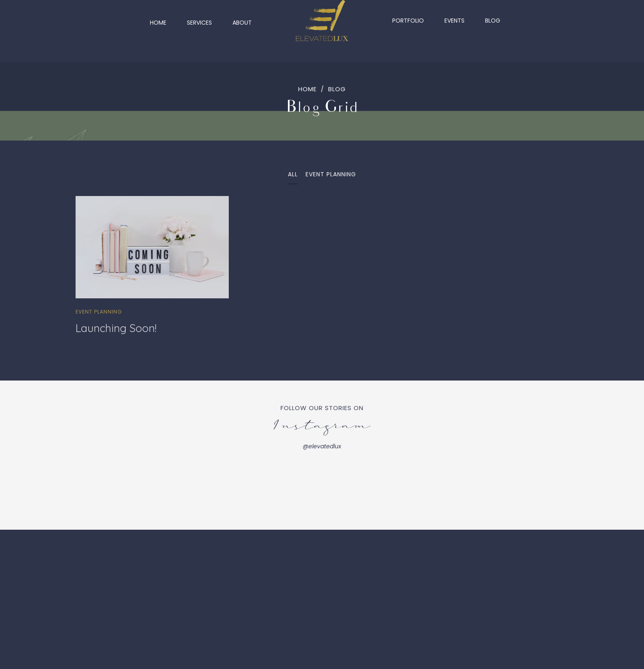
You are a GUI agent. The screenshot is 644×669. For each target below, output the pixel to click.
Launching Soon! (116, 328)
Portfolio (408, 21)
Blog (493, 21)
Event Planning (99, 312)
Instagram (322, 427)
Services (199, 21)
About (242, 21)
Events (454, 21)
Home (158, 21)
